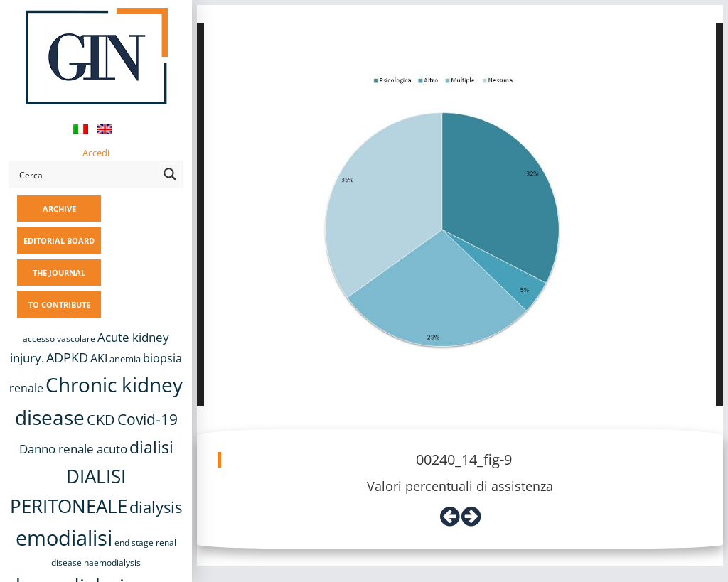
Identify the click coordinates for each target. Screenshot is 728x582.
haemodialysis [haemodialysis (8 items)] (112, 562)
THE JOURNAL (59, 273)
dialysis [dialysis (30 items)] (156, 507)
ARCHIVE (59, 209)
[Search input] (86, 174)
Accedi (96, 153)
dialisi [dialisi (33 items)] (151, 447)
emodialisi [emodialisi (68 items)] (64, 538)
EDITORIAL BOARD (59, 241)
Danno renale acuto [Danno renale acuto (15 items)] (73, 449)
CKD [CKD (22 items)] (101, 420)
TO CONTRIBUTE (59, 305)
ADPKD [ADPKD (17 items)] (67, 357)
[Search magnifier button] (170, 174)
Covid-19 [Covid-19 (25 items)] (148, 419)
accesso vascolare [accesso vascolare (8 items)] (59, 339)
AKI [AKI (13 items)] (99, 358)
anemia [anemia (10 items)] (125, 359)
